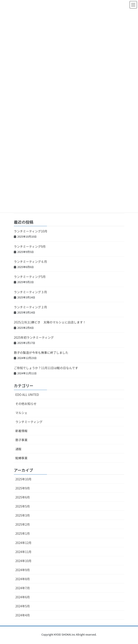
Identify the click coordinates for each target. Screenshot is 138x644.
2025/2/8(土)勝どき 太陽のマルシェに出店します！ (50, 322)
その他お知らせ (26, 404)
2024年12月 (23, 543)
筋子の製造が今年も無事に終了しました (41, 353)
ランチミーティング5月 (30, 277)
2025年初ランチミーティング (34, 337)
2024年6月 (23, 597)
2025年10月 (23, 479)
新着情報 (21, 431)
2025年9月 (23, 488)
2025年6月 (23, 497)
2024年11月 (23, 552)
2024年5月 (23, 606)
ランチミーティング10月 (31, 231)
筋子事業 (21, 440)
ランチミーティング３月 (30, 292)
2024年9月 (23, 570)
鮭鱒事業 (21, 458)
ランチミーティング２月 (30, 307)
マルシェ (21, 413)
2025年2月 (23, 524)
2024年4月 (23, 615)
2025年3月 (23, 515)
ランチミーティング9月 (30, 246)
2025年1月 (23, 533)
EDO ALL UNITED (27, 395)
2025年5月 (23, 506)
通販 (18, 449)
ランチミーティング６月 (30, 262)
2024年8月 (23, 579)
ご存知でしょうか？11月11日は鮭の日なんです (46, 368)
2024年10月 (23, 561)
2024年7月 (23, 588)
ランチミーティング (29, 422)
